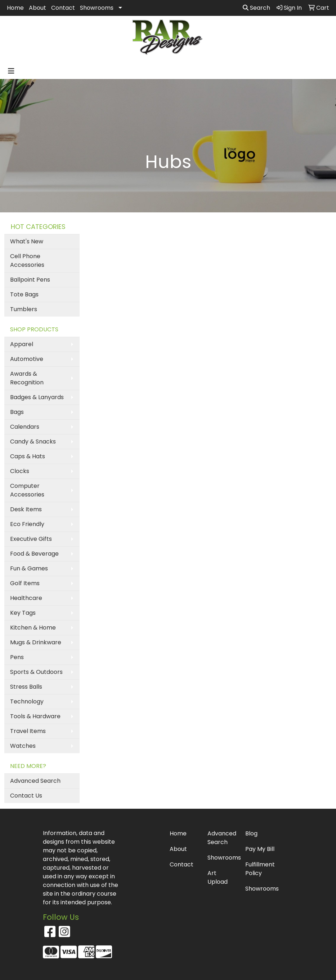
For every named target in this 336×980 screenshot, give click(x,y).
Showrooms (97, 8)
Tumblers (24, 309)
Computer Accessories (27, 490)
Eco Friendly (27, 524)
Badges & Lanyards (37, 397)
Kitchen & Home (33, 628)
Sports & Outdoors (36, 672)
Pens (17, 657)
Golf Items (25, 583)
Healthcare (26, 598)
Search (256, 8)
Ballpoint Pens (30, 280)
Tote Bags (24, 294)
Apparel (22, 344)
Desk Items (26, 509)
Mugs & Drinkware (36, 642)
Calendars (25, 427)
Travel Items (28, 731)
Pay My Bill (260, 849)
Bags (17, 412)
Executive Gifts (31, 539)
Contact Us (26, 796)
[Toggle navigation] (11, 71)
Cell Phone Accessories (27, 261)
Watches (23, 746)
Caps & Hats (28, 456)
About (37, 8)
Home (15, 8)
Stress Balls (26, 687)
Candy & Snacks (33, 442)
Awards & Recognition (27, 378)
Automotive (27, 359)
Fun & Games (29, 568)
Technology (27, 701)
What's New (27, 241)
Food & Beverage (34, 554)
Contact (63, 8)
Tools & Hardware (35, 716)
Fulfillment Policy (260, 869)
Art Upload (218, 877)
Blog (251, 833)
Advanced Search (35, 781)
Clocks (20, 471)
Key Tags (23, 613)
